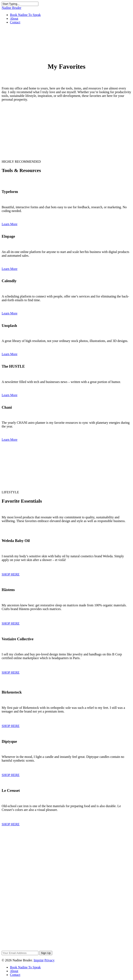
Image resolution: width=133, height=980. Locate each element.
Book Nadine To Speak (25, 15)
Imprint (39, 960)
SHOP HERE (11, 574)
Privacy (49, 960)
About (14, 19)
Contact (15, 22)
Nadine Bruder (12, 8)
